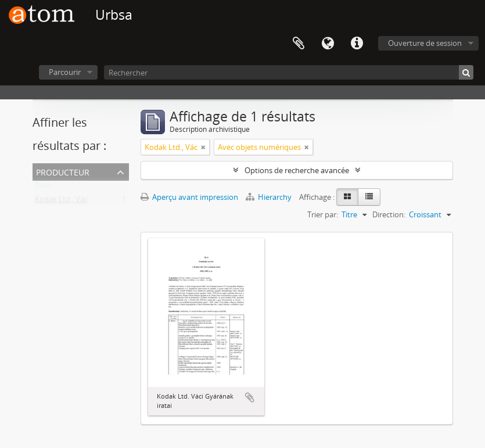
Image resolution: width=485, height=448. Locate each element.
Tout (43, 188)
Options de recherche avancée (297, 170)
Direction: (389, 214)
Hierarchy (270, 197)
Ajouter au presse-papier (250, 397)
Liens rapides (357, 44)
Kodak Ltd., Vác (61, 202)
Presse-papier (299, 44)
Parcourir (65, 72)
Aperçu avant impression (189, 197)
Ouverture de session (425, 43)
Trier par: (323, 214)
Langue (328, 44)
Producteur (63, 171)
